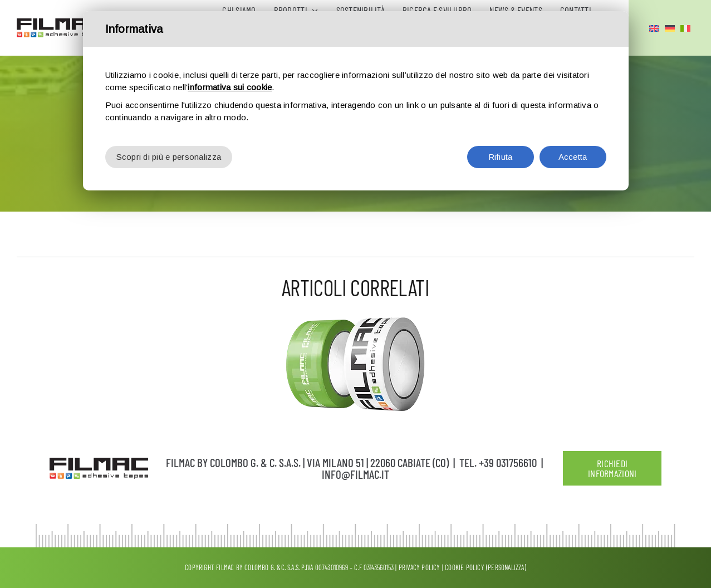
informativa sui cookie (230, 81)
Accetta (573, 151)
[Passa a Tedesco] (670, 28)
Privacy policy (420, 567)
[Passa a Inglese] (654, 28)
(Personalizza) (506, 567)
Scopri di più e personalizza (169, 151)
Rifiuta (501, 151)
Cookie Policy (465, 567)
